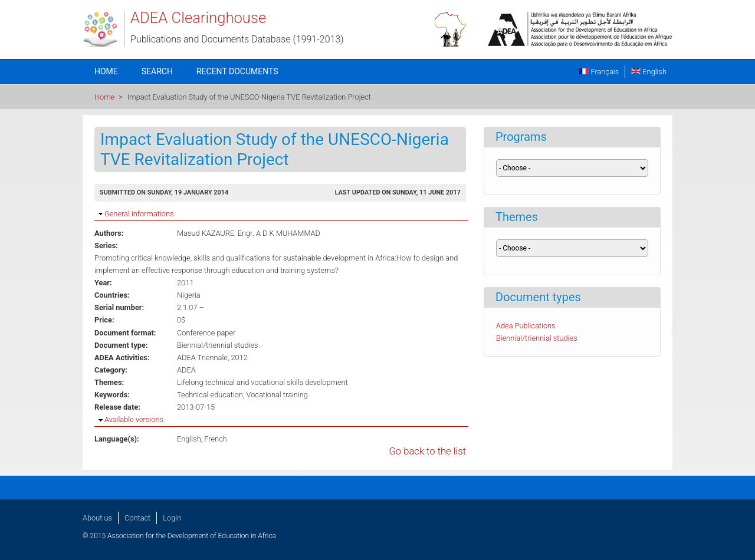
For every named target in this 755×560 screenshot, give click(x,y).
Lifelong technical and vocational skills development (262, 382)
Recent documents (237, 71)
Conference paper (206, 333)
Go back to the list (427, 451)
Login (172, 518)
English (649, 72)
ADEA (186, 370)
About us (97, 518)
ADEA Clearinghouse (198, 18)
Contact (137, 518)
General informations (139, 214)
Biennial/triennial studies (218, 345)
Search (157, 71)
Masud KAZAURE (206, 233)
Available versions (134, 419)
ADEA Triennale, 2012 (212, 358)
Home (106, 71)
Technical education (210, 395)
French (216, 439)
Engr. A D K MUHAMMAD (279, 233)
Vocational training (277, 395)
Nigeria (189, 295)
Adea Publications (526, 326)
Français (599, 72)
